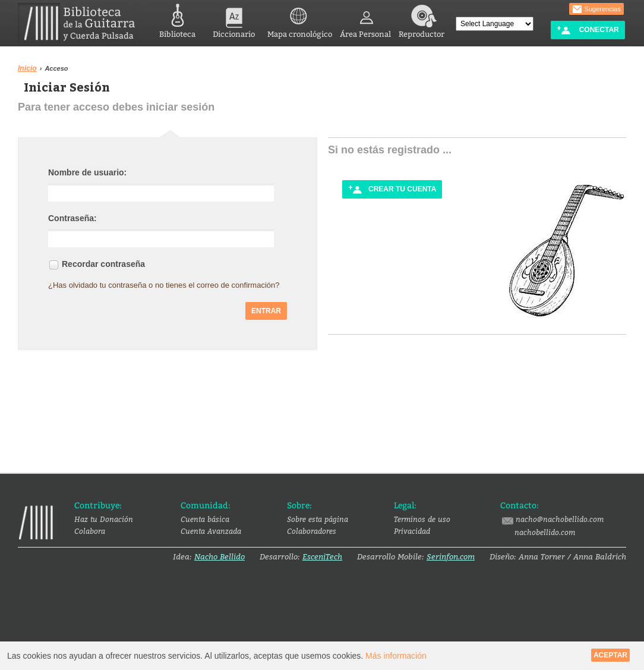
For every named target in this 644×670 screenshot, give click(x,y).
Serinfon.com (451, 556)
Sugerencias (596, 10)
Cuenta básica (205, 519)
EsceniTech (322, 556)
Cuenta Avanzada (211, 531)
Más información (396, 656)
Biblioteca (177, 19)
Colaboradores (312, 531)
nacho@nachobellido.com (552, 520)
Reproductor (422, 19)
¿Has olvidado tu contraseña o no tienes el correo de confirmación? (164, 284)
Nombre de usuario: (87, 171)
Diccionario (234, 19)
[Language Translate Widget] (495, 24)
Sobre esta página (318, 519)
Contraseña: (72, 217)
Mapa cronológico (300, 19)
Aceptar (610, 655)
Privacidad (412, 531)
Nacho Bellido (220, 556)
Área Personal (365, 19)
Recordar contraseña (103, 263)
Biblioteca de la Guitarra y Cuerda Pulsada (81, 23)
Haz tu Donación (104, 519)
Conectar (588, 30)
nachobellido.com (545, 532)
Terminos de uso (422, 519)
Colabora (90, 531)
